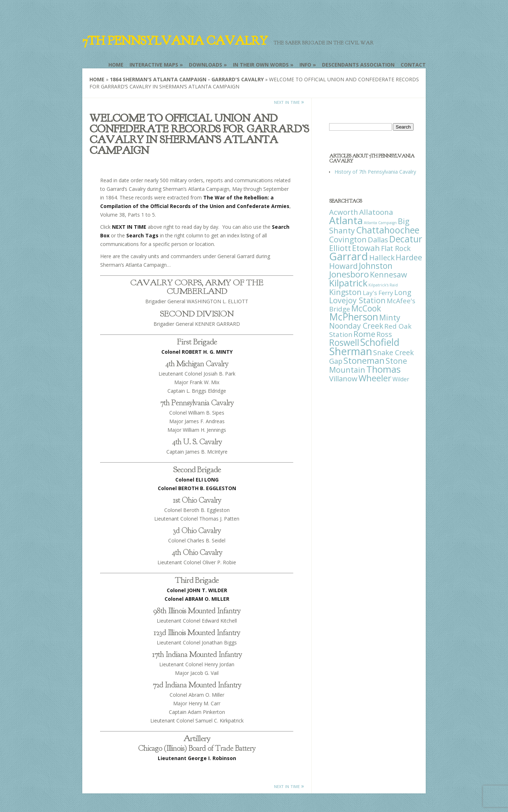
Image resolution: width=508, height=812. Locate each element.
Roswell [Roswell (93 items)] (344, 342)
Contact (413, 65)
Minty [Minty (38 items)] (390, 317)
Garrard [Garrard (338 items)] (349, 256)
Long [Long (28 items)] (403, 292)
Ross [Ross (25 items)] (384, 334)
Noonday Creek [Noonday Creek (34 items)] (356, 326)
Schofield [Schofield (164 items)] (380, 342)
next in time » (289, 102)
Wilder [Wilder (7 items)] (401, 379)
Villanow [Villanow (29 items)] (343, 378)
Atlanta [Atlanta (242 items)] (346, 220)
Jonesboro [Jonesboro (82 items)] (349, 274)
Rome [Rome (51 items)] (364, 334)
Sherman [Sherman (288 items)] (351, 351)
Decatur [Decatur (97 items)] (406, 239)
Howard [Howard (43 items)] (343, 266)
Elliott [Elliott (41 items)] (340, 248)
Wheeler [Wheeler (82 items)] (375, 378)
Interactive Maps (154, 65)
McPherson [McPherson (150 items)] (354, 317)
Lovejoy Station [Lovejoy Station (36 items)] (357, 300)
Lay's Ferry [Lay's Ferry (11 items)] (378, 293)
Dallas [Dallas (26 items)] (378, 240)
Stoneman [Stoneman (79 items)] (364, 360)
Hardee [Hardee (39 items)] (409, 257)
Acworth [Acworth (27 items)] (344, 212)
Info (305, 65)
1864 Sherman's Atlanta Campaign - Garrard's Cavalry (187, 79)
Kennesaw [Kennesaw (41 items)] (389, 274)
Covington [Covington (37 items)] (348, 239)
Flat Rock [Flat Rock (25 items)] (396, 248)
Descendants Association (358, 65)
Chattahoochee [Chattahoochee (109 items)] (388, 230)
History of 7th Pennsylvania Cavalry (375, 172)
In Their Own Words (261, 65)
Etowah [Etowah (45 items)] (366, 248)
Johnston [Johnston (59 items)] (376, 266)
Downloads (206, 65)
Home (116, 65)
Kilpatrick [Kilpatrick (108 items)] (348, 283)
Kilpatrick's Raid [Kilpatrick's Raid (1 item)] (383, 285)
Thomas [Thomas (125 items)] (384, 369)
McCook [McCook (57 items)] (366, 308)
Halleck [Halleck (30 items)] (382, 257)
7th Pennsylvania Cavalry (175, 41)
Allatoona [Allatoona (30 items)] (376, 212)
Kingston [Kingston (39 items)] (345, 292)
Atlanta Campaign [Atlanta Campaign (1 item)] (380, 223)
